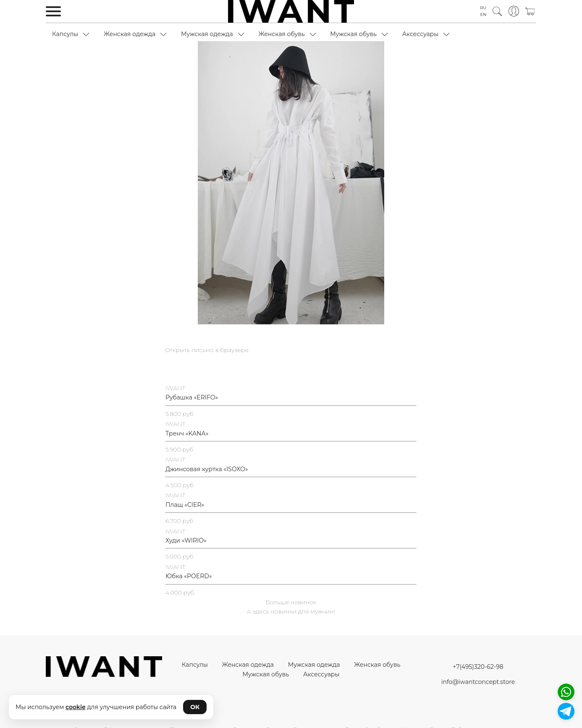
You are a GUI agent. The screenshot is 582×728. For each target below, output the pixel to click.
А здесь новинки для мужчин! (291, 611)
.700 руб (181, 521)
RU (483, 8)
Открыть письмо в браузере (207, 350)
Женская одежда (130, 34)
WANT (176, 424)
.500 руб (181, 485)
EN (484, 14)
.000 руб (181, 556)
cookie (76, 707)
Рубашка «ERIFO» (192, 397)
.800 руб (181, 414)
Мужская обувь (353, 34)
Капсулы (65, 34)
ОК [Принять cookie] (195, 707)
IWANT (175, 388)
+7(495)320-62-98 (478, 667)
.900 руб (181, 449)
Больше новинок (291, 602)
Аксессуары (421, 34)
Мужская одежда (207, 34)
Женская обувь (281, 34)
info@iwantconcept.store (478, 682)
